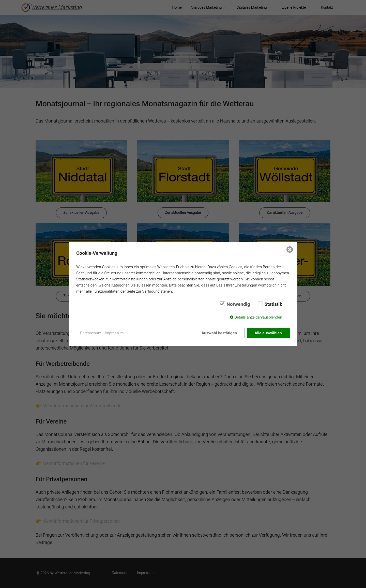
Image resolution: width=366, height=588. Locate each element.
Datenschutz (91, 333)
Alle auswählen (268, 333)
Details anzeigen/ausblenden (258, 317)
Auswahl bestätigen (219, 333)
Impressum (114, 333)
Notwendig (238, 304)
